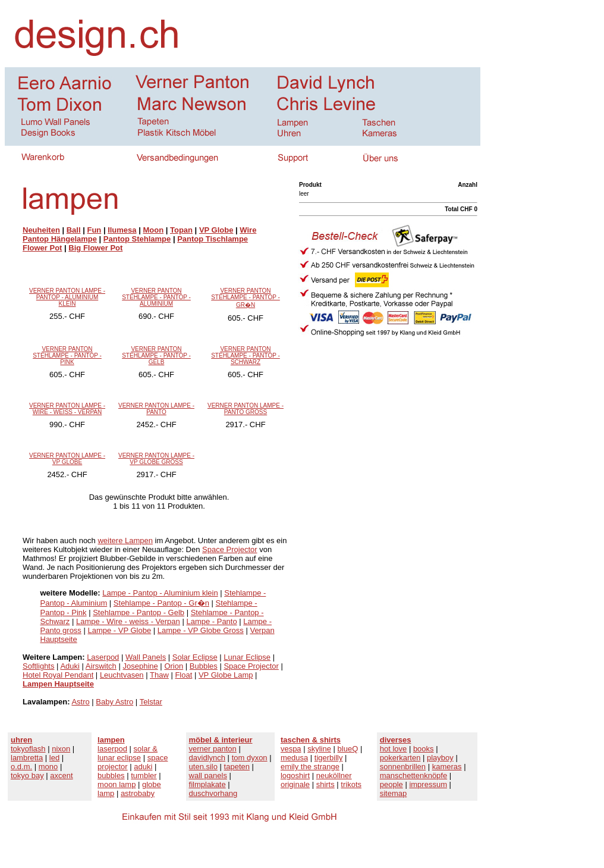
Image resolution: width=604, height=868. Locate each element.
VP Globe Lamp (226, 675)
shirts (325, 784)
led (54, 758)
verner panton (213, 749)
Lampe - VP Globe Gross (201, 630)
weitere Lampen (125, 540)
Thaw (159, 675)
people (391, 784)
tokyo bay (27, 775)
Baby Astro (114, 702)
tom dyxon (250, 758)
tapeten (237, 767)
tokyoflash (28, 749)
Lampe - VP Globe (119, 630)
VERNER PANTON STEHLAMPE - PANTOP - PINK (67, 355)
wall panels (208, 775)
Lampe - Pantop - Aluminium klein (160, 593)
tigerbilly (329, 758)
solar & (146, 749)
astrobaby (138, 793)
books (424, 749)
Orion (174, 666)
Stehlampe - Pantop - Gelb (139, 612)
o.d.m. (21, 767)
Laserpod (103, 657)
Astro (80, 702)
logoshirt (295, 775)
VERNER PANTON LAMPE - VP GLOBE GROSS (156, 459)
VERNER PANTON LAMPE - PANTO (156, 409)
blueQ (348, 749)
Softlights (38, 666)
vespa (291, 749)
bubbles (111, 775)
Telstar (151, 702)
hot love (394, 749)
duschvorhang (213, 793)
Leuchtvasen (122, 675)
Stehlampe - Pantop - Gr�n (161, 603)
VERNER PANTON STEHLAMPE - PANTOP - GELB (156, 355)
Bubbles (204, 666)
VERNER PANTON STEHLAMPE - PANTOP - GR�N (246, 298)
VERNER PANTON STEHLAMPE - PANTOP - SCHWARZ (246, 355)
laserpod (112, 749)
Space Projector (230, 549)
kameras (447, 767)
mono (48, 767)
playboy (440, 758)
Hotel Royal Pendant (58, 675)
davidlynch (207, 758)
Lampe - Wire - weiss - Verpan (128, 621)
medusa (294, 758)
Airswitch (101, 666)
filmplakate (207, 784)
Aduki (70, 666)
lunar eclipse (119, 758)
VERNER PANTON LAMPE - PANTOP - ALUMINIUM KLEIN (67, 297)
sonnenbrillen (403, 767)
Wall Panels (146, 657)
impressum (428, 784)
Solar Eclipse (195, 657)
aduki (143, 767)
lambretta (27, 758)
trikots (351, 784)
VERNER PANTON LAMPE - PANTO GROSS (246, 409)
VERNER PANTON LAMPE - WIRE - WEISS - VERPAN (67, 409)
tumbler (144, 775)
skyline (319, 749)
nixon (61, 749)
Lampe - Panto (211, 621)
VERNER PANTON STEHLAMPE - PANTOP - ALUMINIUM (156, 297)
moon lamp (117, 784)
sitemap (394, 793)
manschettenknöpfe (413, 775)
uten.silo (203, 767)
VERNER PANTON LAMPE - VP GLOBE (67, 459)
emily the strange (310, 767)
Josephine (140, 666)
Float (183, 675)
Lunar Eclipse (247, 657)
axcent (61, 775)
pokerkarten (400, 758)
